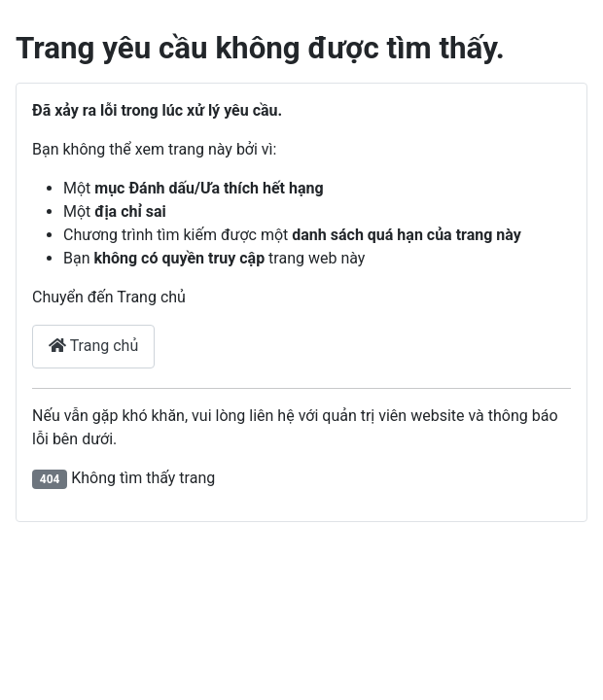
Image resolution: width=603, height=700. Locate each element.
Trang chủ (93, 346)
